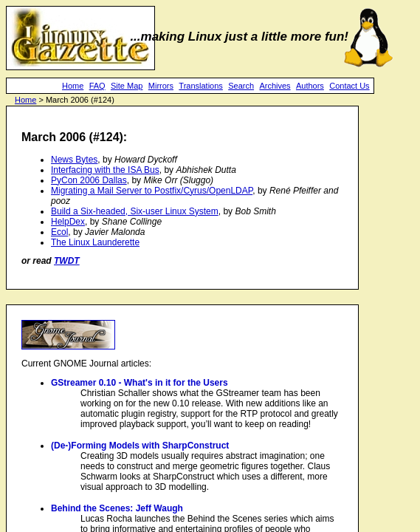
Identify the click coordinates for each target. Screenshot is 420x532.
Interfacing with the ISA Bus (105, 170)
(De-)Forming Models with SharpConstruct (140, 446)
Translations (201, 86)
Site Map (127, 86)
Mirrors (161, 86)
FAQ (97, 86)
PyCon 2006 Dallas (89, 180)
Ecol (59, 232)
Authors (310, 86)
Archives (275, 86)
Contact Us (349, 86)
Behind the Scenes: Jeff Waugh (117, 508)
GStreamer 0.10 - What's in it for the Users (140, 383)
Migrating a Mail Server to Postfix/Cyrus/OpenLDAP (152, 191)
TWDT (67, 261)
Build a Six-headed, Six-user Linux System (135, 211)
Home (73, 86)
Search (241, 86)
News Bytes (74, 160)
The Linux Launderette (95, 242)
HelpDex (68, 222)
